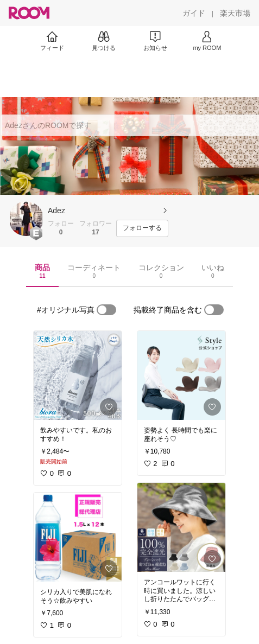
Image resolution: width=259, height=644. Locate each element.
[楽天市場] (235, 13)
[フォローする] (142, 228)
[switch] (106, 310)
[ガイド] (194, 13)
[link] (78, 375)
